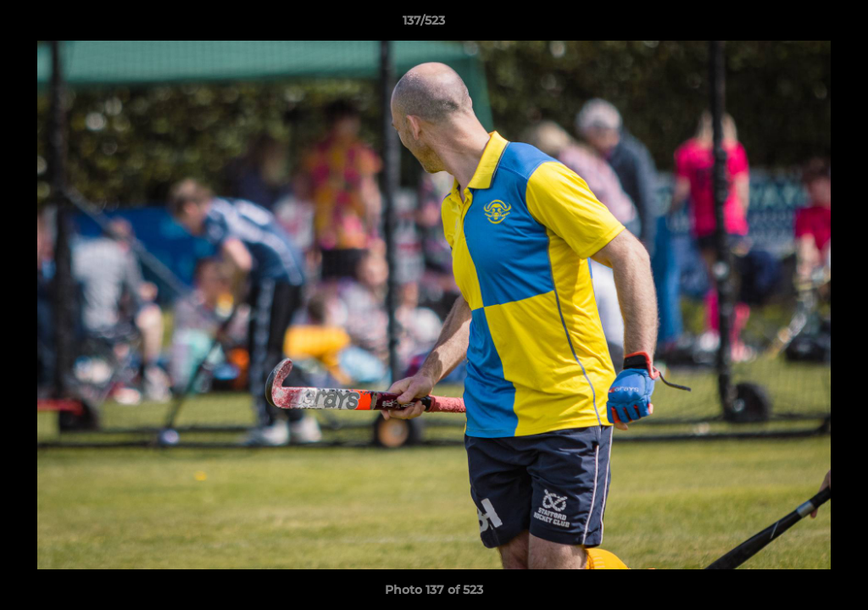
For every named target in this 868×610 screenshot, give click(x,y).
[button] (797, 25)
